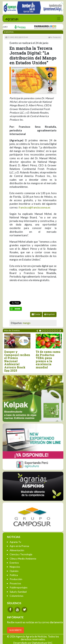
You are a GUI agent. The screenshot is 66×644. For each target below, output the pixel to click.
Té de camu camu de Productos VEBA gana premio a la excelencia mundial (48, 360)
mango (27, 323)
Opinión (14, 571)
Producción (16, 579)
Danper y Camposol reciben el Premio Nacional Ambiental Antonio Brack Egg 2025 (17, 361)
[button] (40, 331)
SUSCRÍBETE (15, 630)
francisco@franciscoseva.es (34, 207)
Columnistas (17, 596)
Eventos (14, 563)
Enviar (36, 314)
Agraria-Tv (15, 542)
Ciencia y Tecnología (21, 554)
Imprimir (50, 314)
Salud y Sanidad (18, 592)
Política (14, 575)
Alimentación (17, 550)
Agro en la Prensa (19, 546)
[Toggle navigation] (59, 18)
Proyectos (15, 583)
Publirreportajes (19, 587)
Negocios (15, 567)
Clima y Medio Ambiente (23, 559)
